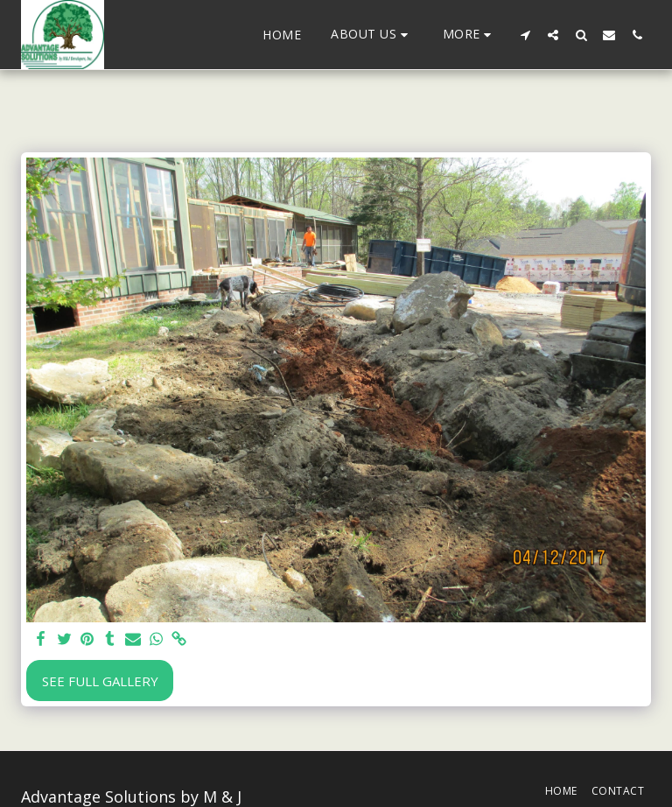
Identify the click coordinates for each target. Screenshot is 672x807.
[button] (372, 35)
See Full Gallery (100, 681)
